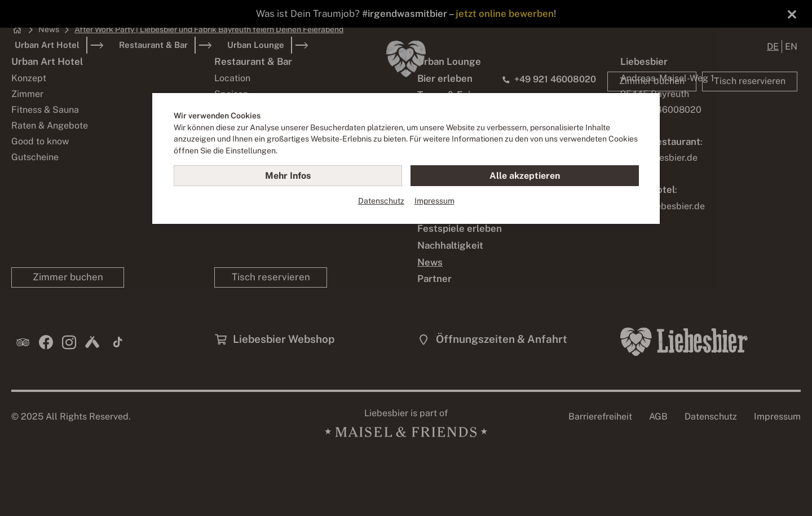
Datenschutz (381, 201)
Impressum (434, 201)
